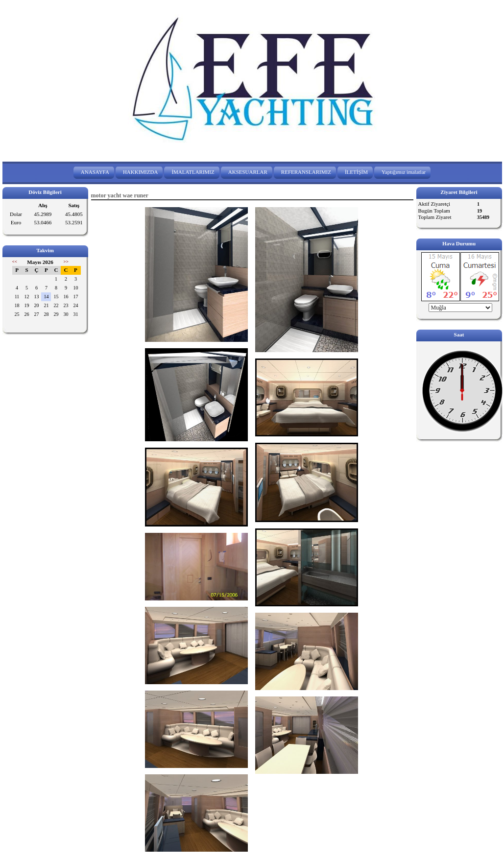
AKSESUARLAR (248, 172)
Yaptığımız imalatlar (404, 172)
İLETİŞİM (356, 172)
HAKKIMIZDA (141, 172)
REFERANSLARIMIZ (306, 172)
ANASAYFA (95, 172)
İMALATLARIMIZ (193, 172)
